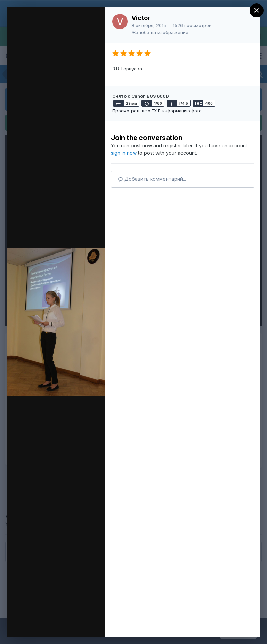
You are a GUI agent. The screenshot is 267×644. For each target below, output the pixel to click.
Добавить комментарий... (152, 179)
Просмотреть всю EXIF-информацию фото (157, 111)
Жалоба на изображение (160, 32)
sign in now (124, 153)
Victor (141, 18)
